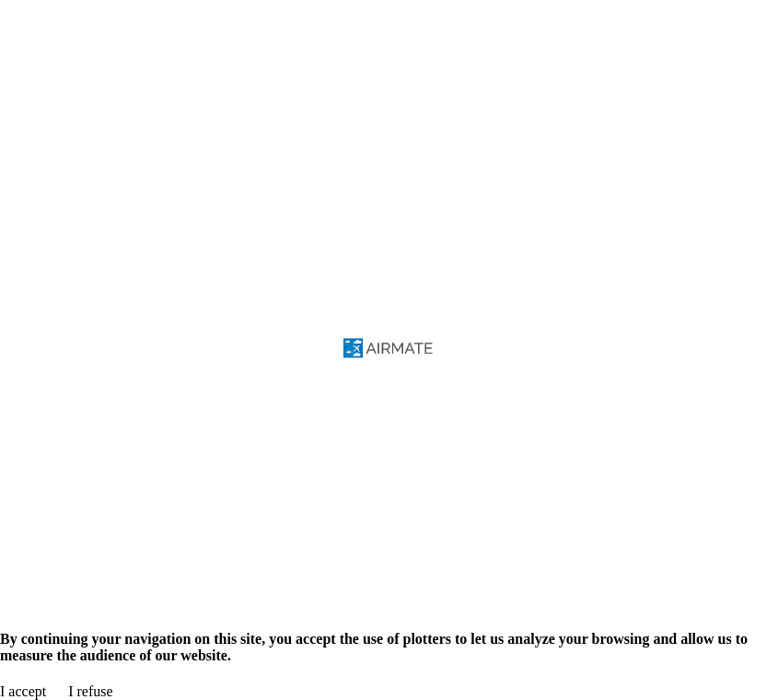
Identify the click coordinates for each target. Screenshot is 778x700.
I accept (23, 691)
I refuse (90, 691)
